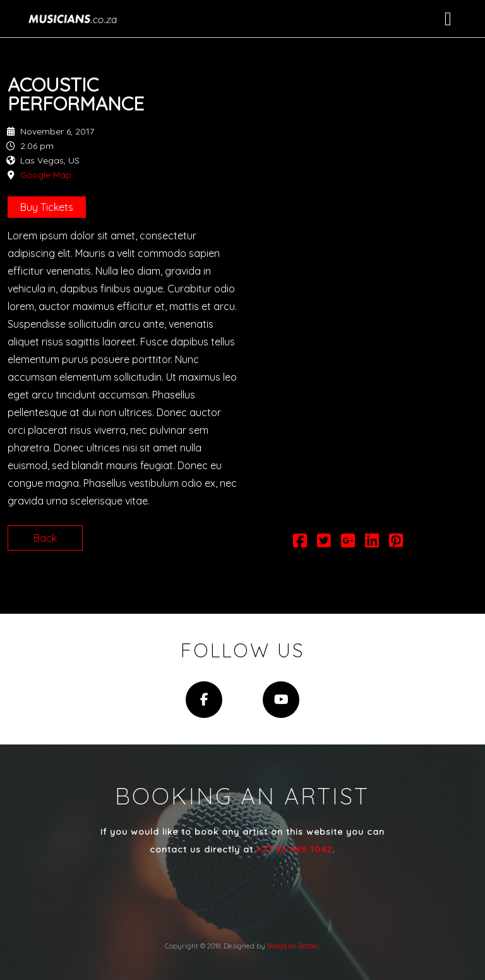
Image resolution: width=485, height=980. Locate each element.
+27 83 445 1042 (294, 849)
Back (45, 538)
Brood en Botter (293, 946)
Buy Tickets (47, 207)
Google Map (46, 175)
